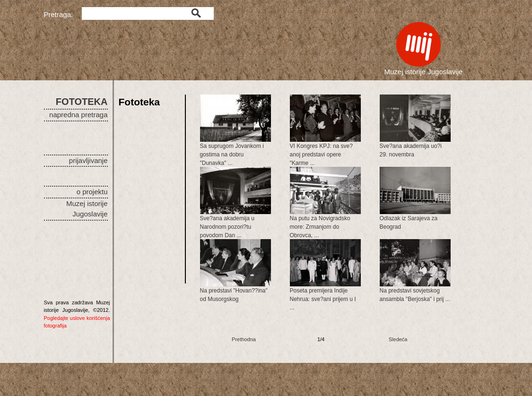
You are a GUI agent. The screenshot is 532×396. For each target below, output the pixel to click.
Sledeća (398, 339)
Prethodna (244, 339)
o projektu (92, 192)
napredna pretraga (78, 115)
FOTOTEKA (82, 102)
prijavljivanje (88, 160)
